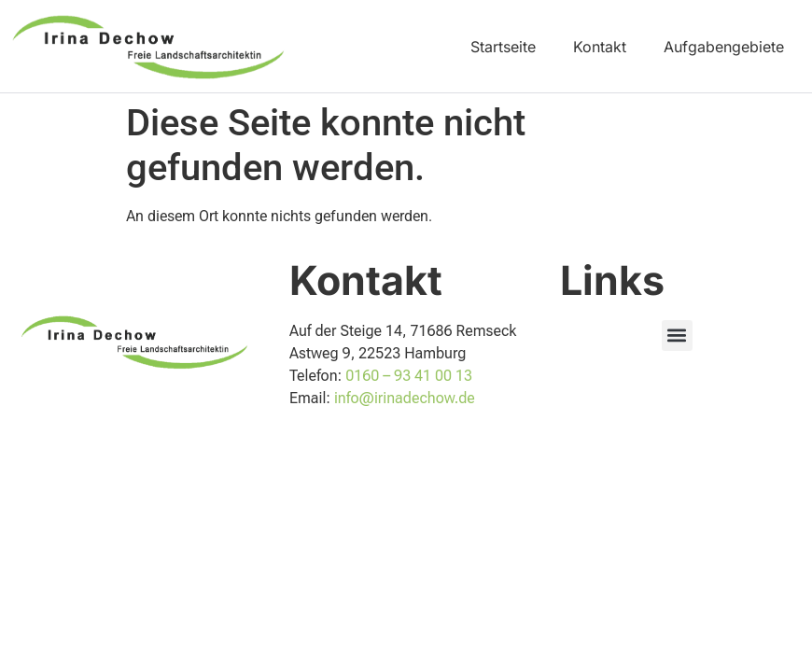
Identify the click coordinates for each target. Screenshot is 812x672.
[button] (677, 336)
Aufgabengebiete (724, 47)
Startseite (503, 47)
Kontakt (600, 47)
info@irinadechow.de (405, 398)
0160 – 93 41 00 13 (409, 376)
